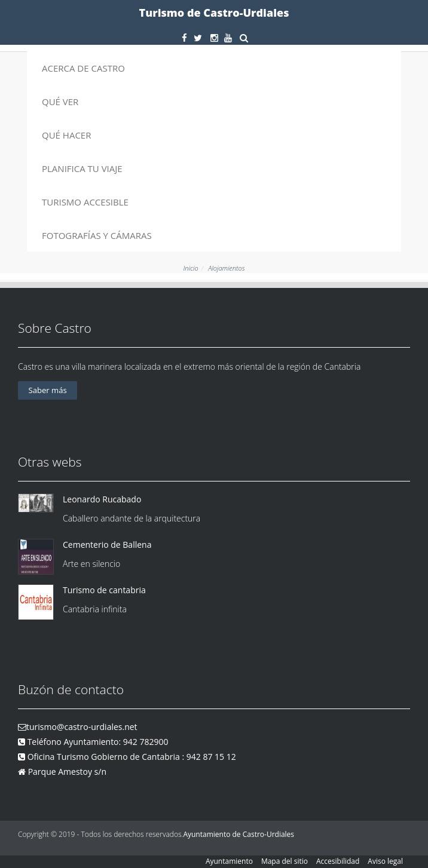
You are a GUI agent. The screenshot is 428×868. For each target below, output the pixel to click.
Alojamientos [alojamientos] (226, 268)
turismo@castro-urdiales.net (82, 727)
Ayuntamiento (229, 861)
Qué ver (60, 102)
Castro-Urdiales (268, 834)
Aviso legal (385, 861)
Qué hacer (66, 135)
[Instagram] (214, 38)
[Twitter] (198, 38)
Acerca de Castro (83, 68)
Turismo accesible (85, 202)
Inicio (191, 268)
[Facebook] (184, 38)
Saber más (48, 390)
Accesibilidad (338, 861)
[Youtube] (228, 38)
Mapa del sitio (285, 861)
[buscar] (244, 38)
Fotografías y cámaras (97, 235)
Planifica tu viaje (82, 168)
